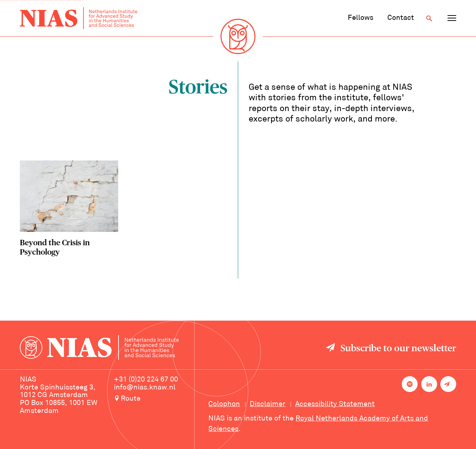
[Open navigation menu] (452, 18)
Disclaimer (268, 404)
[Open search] (429, 18)
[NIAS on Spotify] (410, 384)
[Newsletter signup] (448, 384)
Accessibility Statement (335, 404)
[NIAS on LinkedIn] (429, 384)
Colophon (224, 404)
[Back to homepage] (79, 18)
